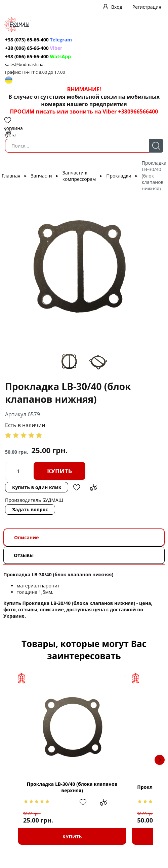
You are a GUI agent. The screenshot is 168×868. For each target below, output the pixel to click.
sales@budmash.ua (24, 65)
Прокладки (119, 176)
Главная (11, 176)
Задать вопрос (30, 509)
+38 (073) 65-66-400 (27, 40)
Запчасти (41, 176)
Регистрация (147, 7)
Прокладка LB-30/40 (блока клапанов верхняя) (80, 787)
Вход (117, 7)
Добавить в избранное (77, 487)
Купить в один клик (37, 487)
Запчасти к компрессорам (79, 176)
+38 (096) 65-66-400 (27, 48)
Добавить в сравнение (93, 487)
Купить (59, 471)
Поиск (156, 146)
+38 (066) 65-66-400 (27, 56)
